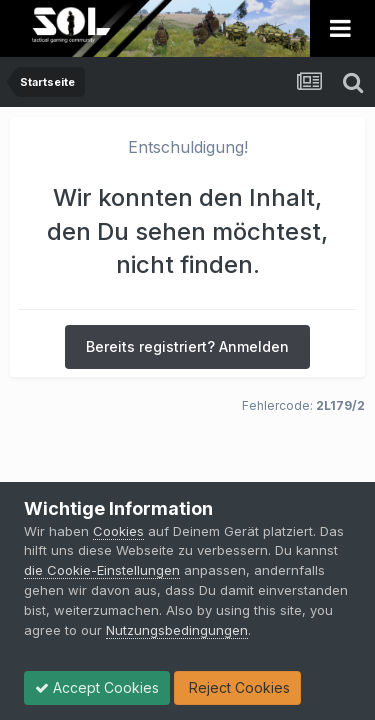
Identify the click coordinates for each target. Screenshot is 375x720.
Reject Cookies (237, 687)
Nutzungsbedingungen (177, 630)
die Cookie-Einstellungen (102, 570)
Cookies (118, 531)
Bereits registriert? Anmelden (187, 346)
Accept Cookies (97, 687)
